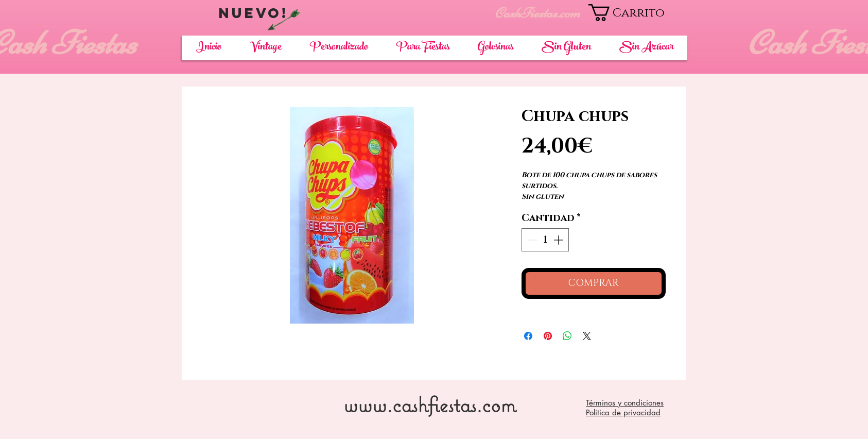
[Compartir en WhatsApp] (567, 336)
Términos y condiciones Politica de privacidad (625, 408)
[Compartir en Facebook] (528, 336)
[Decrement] (532, 240)
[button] (638, 13)
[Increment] (559, 240)
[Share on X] (587, 336)
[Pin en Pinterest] (548, 336)
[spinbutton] (545, 240)
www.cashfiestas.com (430, 404)
